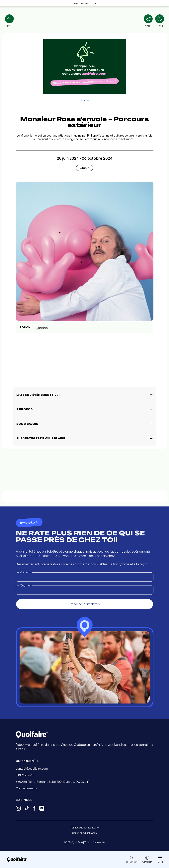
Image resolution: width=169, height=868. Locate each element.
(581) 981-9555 (25, 775)
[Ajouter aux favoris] (160, 21)
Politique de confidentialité (85, 828)
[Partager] (148, 21)
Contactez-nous (27, 788)
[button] (81, 101)
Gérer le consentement (85, 3)
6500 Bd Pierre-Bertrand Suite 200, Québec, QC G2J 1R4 (53, 782)
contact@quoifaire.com (32, 768)
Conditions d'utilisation (84, 833)
